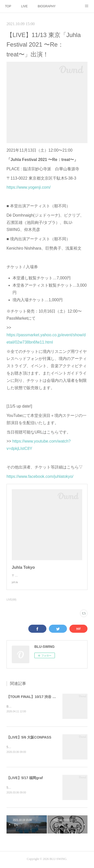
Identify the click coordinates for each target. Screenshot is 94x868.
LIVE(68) (12, 600)
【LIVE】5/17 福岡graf (25, 779)
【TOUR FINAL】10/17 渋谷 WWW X (36, 697)
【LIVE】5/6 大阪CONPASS (29, 738)
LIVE (24, 6)
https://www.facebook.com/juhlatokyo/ (40, 476)
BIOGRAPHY (46, 6)
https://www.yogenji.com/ (29, 187)
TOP (8, 6)
